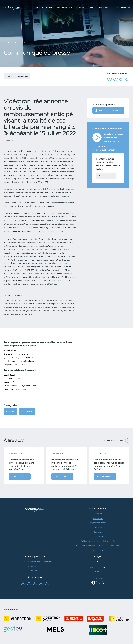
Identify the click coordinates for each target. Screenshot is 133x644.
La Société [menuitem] (39, 7)
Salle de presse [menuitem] (102, 7)
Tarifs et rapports (35, 566)
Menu (126, 8)
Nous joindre (98, 550)
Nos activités (98, 518)
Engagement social (98, 523)
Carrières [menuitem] (91, 7)
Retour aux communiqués (18, 76)
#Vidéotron (11, 412)
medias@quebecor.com (104, 150)
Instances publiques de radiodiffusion (35, 562)
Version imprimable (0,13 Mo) (108, 110)
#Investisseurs (27, 412)
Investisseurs (98, 527)
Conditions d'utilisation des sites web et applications (98, 546)
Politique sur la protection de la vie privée (98, 541)
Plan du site (97, 572)
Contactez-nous (105, 176)
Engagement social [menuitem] (65, 7)
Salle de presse (98, 536)
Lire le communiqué (19, 476)
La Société (98, 514)
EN (119, 8)
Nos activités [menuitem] (50, 7)
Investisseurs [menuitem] (80, 7)
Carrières (98, 532)
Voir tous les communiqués (116, 440)
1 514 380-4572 (103, 146)
